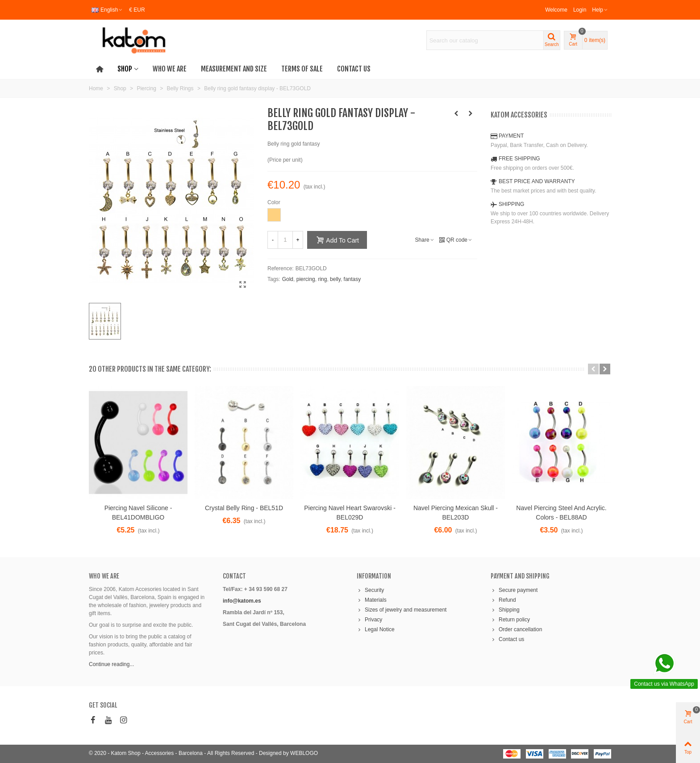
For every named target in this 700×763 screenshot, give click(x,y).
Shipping (505, 610)
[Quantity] (285, 240)
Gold (288, 279)
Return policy (510, 620)
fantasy (352, 279)
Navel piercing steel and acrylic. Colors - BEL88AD (561, 513)
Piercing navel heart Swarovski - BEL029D (350, 513)
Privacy (369, 620)
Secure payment (514, 590)
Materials (372, 600)
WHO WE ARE (104, 576)
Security (370, 590)
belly (335, 279)
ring (322, 279)
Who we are (170, 69)
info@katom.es (242, 601)
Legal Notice (376, 629)
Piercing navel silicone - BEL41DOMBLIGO (138, 513)
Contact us (354, 69)
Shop (125, 69)
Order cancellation (516, 629)
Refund (503, 600)
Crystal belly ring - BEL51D (244, 508)
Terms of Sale (302, 69)
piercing (306, 279)
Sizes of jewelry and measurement (402, 610)
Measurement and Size (234, 69)
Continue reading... (111, 664)
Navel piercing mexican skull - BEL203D (456, 513)
